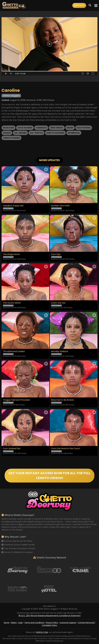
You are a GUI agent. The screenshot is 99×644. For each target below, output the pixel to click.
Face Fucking (84, 128)
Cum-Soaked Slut (12, 449)
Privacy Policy (52, 623)
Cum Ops (56, 254)
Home (6, 623)
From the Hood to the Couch (66, 449)
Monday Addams (60, 351)
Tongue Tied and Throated (16, 400)
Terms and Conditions (34, 623)
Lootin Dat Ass (58, 303)
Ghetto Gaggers (55, 133)
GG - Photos (36, 133)
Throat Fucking (11, 138)
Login (20, 623)
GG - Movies (20, 133)
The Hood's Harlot (12, 303)
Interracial (74, 133)
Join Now (79, 5)
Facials (7, 133)
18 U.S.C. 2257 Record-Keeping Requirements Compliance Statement (50, 616)
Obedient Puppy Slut (13, 206)
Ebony (70, 128)
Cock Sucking (25, 128)
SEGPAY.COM (42, 632)
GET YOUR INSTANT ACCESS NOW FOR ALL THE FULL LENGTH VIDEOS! (49, 476)
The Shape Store (11, 254)
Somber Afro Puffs (60, 206)
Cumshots (41, 128)
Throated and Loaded (14, 351)
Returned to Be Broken (63, 400)
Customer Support (68, 623)
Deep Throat (57, 128)
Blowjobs (9, 128)
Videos (14, 623)
